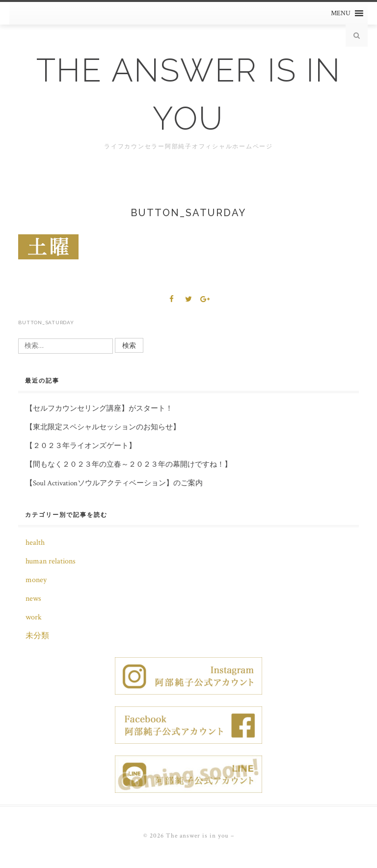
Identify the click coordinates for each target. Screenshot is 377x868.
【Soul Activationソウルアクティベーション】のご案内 (114, 483)
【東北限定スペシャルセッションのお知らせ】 (103, 427)
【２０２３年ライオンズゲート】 (81, 446)
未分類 (37, 636)
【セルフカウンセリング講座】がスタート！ (99, 408)
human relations (51, 561)
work (34, 617)
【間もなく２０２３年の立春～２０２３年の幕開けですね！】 (129, 464)
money (36, 580)
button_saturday (46, 322)
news (33, 599)
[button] (341, 13)
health (35, 543)
